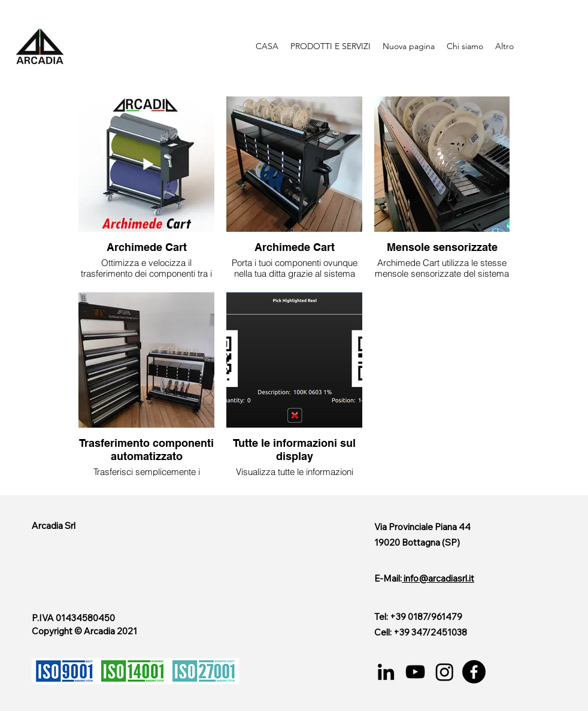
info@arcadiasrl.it (439, 578)
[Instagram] (445, 672)
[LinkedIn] (386, 672)
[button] (331, 46)
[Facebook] (474, 672)
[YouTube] (415, 672)
